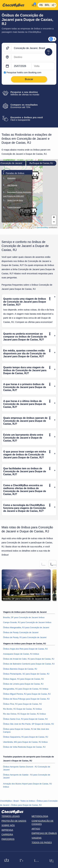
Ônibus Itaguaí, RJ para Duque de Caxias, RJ (23, 679)
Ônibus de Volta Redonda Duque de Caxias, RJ (24, 747)
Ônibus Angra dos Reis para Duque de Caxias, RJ (25, 649)
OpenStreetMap (42, 227)
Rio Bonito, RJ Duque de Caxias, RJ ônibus (23, 709)
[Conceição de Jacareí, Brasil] (33, 48)
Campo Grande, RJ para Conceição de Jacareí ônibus (27, 622)
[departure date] (21, 66)
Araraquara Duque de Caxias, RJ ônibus (21, 654)
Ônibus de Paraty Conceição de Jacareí (21, 632)
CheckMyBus (6, 801)
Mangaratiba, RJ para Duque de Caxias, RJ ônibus (26, 689)
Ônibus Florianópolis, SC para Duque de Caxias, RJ (26, 674)
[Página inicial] (15, 5)
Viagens (37, 838)
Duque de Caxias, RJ (41, 163)
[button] (33, 212)
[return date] (43, 66)
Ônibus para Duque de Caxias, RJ (26, 805)
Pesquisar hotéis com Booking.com (24, 72)
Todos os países (42, 843)
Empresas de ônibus (44, 833)
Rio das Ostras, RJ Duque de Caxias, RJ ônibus (24, 714)
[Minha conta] (33, 5)
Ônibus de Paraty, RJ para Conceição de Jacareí (25, 637)
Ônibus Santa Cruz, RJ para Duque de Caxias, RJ (25, 719)
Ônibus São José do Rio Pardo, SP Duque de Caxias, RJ (28, 724)
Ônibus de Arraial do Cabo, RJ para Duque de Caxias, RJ (29, 659)
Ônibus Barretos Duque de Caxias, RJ (20, 669)
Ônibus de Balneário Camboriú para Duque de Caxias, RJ (29, 664)
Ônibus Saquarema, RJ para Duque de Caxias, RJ (26, 737)
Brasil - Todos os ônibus (24, 801)
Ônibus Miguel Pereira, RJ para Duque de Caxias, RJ (27, 694)
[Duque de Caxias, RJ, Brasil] (33, 57)
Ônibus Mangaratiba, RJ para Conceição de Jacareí (26, 627)
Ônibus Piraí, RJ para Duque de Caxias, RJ (22, 704)
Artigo (36, 829)
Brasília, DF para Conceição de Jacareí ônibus (24, 617)
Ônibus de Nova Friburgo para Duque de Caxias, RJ (26, 699)
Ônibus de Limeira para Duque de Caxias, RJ (23, 684)
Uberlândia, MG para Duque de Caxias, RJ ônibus (25, 742)
